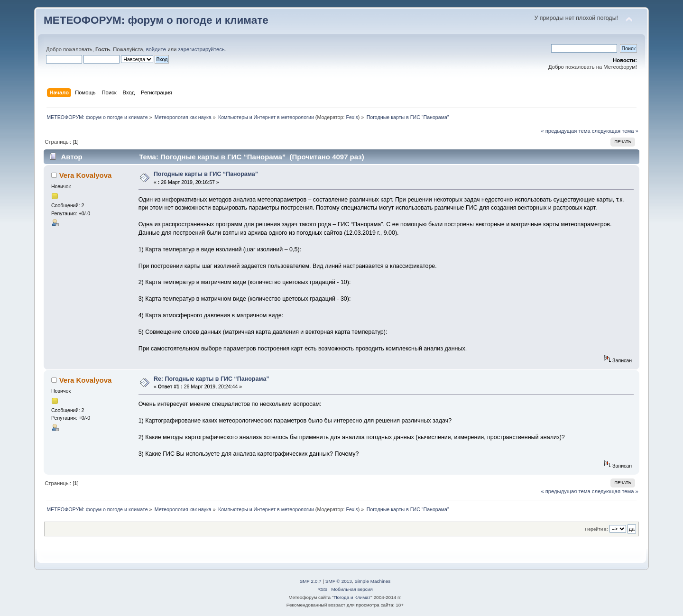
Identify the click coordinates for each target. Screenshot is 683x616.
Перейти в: (596, 529)
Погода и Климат (352, 597)
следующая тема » (615, 131)
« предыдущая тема (565, 131)
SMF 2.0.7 (311, 581)
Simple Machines (372, 581)
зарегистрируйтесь (201, 49)
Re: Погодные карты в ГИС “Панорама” (212, 379)
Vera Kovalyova (86, 175)
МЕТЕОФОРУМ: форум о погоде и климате (156, 20)
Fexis (352, 117)
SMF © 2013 (339, 581)
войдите (156, 49)
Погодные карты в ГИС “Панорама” (206, 174)
